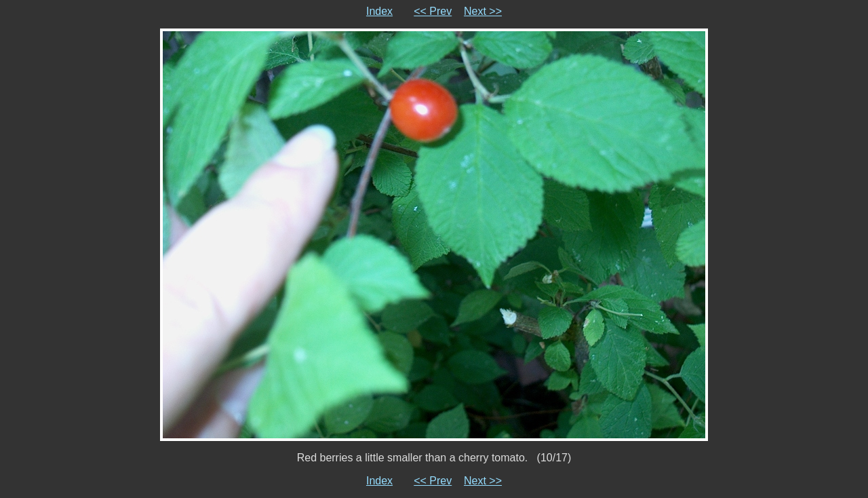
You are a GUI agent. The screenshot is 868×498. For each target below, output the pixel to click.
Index (379, 11)
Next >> (483, 11)
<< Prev (433, 11)
